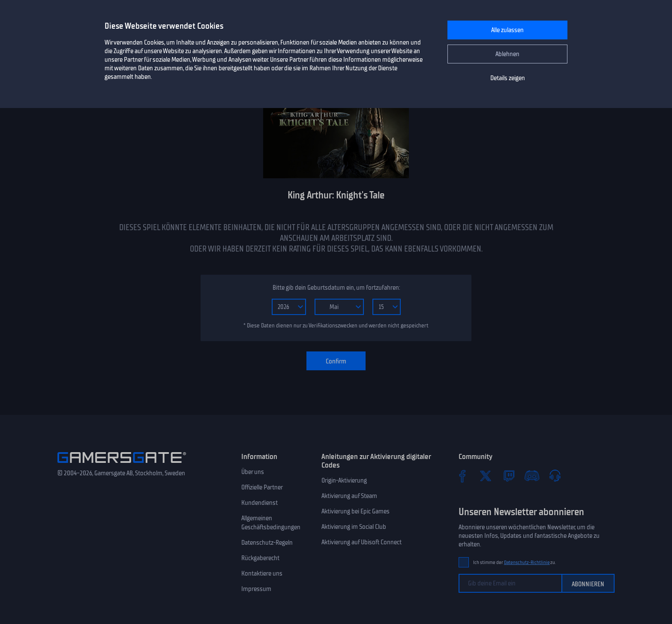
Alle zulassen (507, 30)
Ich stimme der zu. (514, 562)
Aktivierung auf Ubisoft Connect (361, 542)
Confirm (336, 361)
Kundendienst (259, 503)
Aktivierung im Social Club (354, 527)
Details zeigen (508, 78)
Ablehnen (507, 54)
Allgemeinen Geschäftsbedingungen (271, 523)
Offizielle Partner (262, 487)
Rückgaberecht (260, 558)
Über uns (253, 472)
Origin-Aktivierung (344, 480)
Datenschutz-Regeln (267, 543)
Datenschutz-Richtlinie (527, 562)
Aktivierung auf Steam (349, 496)
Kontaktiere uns (262, 573)
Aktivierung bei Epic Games (355, 511)
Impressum (256, 589)
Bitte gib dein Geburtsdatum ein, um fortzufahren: (336, 288)
